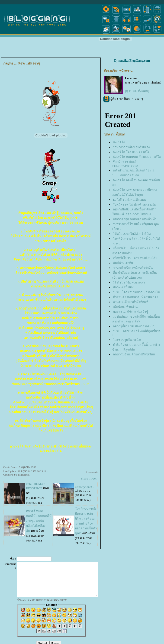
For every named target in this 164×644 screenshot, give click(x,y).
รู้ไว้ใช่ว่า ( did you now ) (129, 282)
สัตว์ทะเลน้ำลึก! (123, 287)
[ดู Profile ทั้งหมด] (137, 91)
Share (84, 478)
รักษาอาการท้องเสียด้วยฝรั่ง (131, 147)
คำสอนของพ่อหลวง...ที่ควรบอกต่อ (136, 297)
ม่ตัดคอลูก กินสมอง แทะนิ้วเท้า (135, 219)
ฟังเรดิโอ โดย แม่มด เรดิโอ (131, 152)
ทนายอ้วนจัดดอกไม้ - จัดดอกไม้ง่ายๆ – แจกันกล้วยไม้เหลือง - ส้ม (39, 521)
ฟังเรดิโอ (119, 142)
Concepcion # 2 (85, 487)
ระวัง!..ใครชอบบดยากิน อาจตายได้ (136, 292)
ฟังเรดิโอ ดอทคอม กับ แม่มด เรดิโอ (137, 157)
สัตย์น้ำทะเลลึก (123, 263)
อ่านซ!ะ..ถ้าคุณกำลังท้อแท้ (131, 302)
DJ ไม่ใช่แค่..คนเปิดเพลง (130, 200)
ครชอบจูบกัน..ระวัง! (127, 340)
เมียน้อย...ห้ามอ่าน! (126, 307)
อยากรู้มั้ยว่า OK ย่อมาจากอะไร (134, 326)
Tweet (93, 478)
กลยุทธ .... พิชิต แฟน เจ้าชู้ (130, 312)
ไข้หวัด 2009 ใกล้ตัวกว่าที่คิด (132, 234)
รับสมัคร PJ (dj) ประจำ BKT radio (135, 204)
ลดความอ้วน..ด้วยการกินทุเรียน (134, 354)
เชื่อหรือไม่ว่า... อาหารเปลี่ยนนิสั (135, 258)
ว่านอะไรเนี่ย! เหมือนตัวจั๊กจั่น (133, 268)
